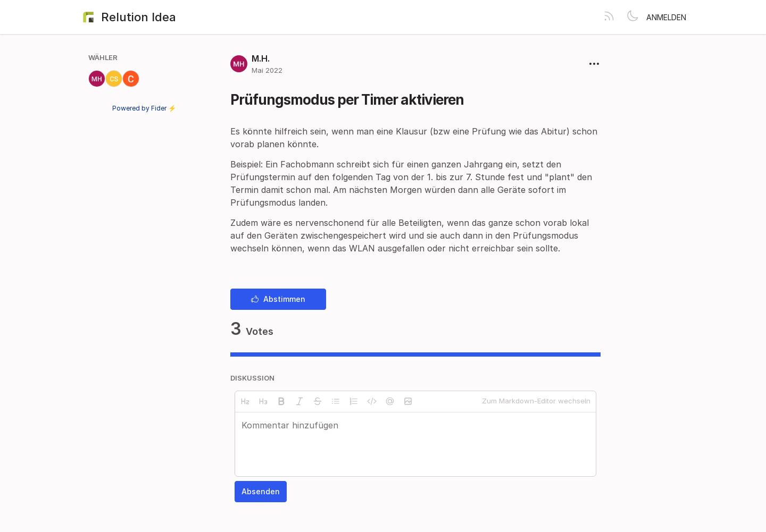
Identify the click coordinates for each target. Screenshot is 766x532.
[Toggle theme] (632, 17)
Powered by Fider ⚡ (144, 108)
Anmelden (666, 17)
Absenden (261, 491)
